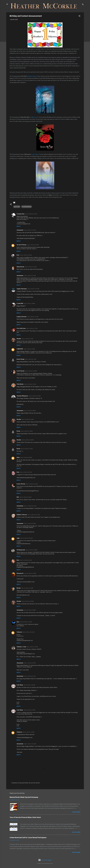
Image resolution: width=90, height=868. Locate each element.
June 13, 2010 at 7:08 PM (31, 550)
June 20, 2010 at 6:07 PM (28, 601)
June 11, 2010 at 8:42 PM (26, 457)
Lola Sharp (20, 685)
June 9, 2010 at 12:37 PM (33, 289)
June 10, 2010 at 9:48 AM (30, 411)
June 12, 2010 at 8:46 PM (30, 523)
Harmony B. (20, 573)
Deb (18, 497)
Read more (76, 812)
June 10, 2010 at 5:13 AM (30, 384)
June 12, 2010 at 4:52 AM (26, 472)
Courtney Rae (21, 214)
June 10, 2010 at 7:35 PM (27, 449)
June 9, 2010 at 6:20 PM (29, 349)
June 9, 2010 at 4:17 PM (33, 317)
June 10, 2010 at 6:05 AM (35, 396)
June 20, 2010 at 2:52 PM (30, 573)
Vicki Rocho (20, 384)
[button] (79, 16)
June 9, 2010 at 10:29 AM (33, 245)
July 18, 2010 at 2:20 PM (29, 685)
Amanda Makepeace (22, 396)
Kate (18, 472)
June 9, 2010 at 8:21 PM (31, 359)
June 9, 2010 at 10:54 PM (31, 371)
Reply (19, 226)
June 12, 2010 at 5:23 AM (32, 484)
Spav (18, 622)
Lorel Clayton (21, 371)
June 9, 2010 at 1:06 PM (29, 303)
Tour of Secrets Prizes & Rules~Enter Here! (25, 817)
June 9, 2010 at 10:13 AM (31, 214)
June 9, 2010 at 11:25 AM (31, 267)
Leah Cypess (35, 154)
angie (18, 538)
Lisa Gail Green (21, 328)
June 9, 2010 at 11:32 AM (30, 276)
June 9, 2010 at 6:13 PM (27, 339)
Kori (18, 560)
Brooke (19, 588)
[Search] (83, 5)
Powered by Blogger (45, 860)
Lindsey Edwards (22, 317)
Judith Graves (34, 117)
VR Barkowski (21, 550)
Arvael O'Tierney (22, 245)
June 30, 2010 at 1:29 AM (26, 622)
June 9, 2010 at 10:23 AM (30, 230)
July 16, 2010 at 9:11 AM (30, 676)
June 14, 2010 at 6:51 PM (26, 560)
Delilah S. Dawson (22, 515)
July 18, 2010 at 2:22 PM (29, 710)
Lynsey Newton (21, 484)
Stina (18, 457)
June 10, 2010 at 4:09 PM (28, 440)
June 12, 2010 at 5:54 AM (25, 497)
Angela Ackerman (22, 289)
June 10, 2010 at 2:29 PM (27, 431)
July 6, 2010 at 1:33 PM (32, 647)
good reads (17, 207)
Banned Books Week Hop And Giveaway (24, 797)
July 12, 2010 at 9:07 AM (30, 663)
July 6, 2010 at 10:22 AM (29, 632)
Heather (19, 339)
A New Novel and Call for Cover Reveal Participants (28, 838)
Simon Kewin (20, 267)
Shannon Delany (32, 76)
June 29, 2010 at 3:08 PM (30, 610)
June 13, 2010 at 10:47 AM (26, 538)
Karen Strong (20, 359)
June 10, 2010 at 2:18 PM (28, 419)
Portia (18, 431)
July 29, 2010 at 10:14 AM (30, 744)
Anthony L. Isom (21, 647)
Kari (18, 255)
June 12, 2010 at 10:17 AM (30, 506)
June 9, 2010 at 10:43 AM (26, 255)
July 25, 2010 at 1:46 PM (29, 732)
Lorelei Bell (20, 303)
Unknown (19, 632)
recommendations (27, 207)
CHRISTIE (20, 349)
